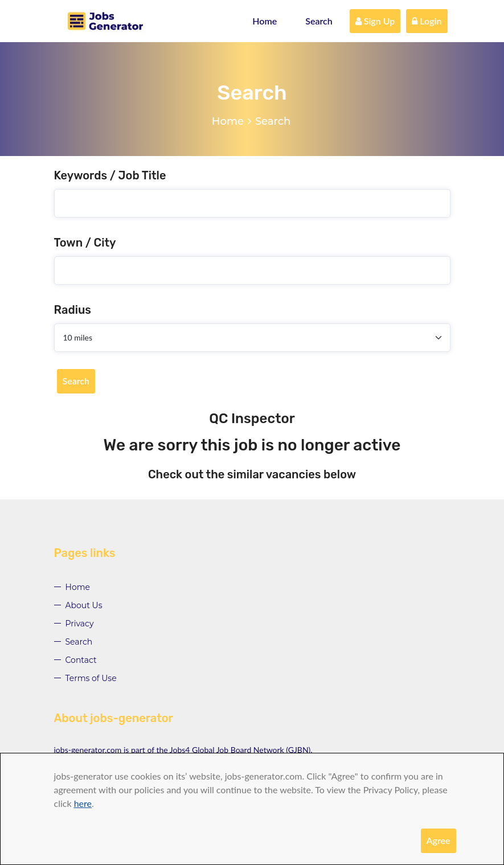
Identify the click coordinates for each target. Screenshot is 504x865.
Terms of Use (91, 678)
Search (319, 21)
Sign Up (375, 21)
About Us (84, 605)
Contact (81, 660)
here (83, 803)
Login (427, 21)
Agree (439, 840)
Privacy (80, 624)
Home (265, 21)
